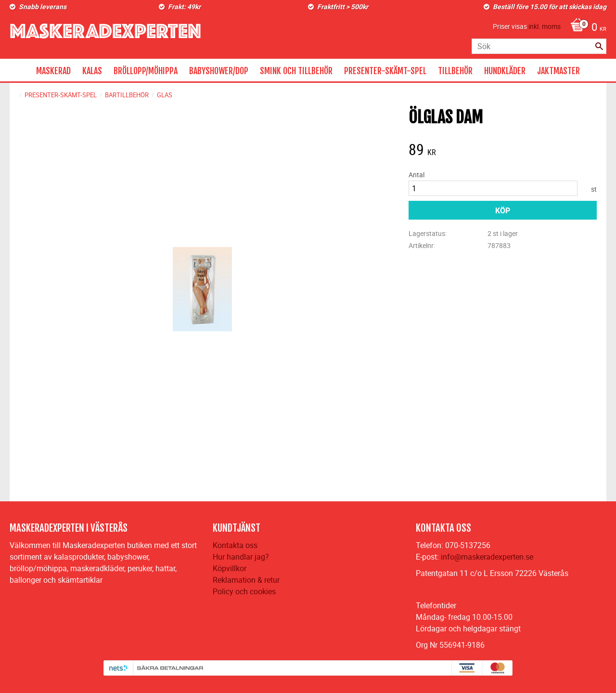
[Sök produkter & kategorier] (539, 46)
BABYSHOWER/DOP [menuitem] (219, 71)
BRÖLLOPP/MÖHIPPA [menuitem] (146, 71)
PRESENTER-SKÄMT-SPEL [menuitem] (385, 71)
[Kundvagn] (586, 28)
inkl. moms (545, 26)
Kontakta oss (235, 545)
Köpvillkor (230, 568)
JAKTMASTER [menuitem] (558, 71)
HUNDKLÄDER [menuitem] (505, 71)
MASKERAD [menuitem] (53, 71)
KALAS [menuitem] (92, 71)
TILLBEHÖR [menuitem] (455, 71)
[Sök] (599, 46)
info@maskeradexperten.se (487, 557)
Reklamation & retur (246, 580)
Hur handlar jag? (241, 557)
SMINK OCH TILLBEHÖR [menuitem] (296, 71)
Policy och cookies (244, 591)
